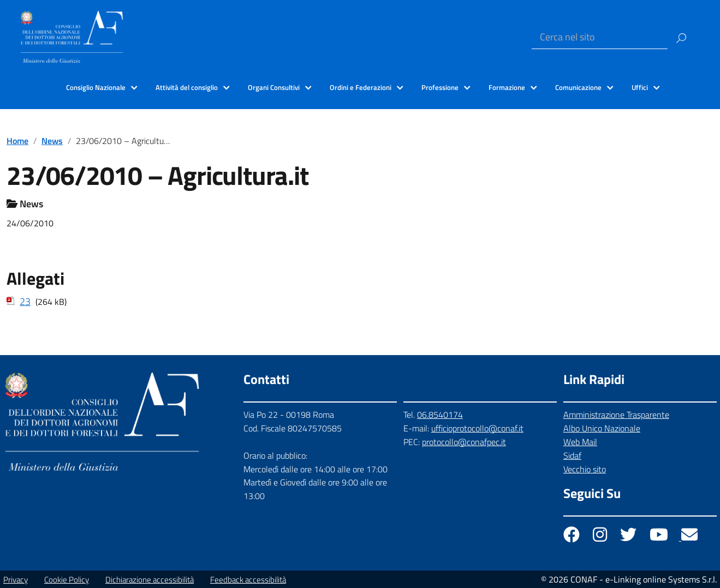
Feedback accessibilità (248, 580)
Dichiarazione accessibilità (150, 580)
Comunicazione (578, 87)
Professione (440, 87)
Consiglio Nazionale (96, 87)
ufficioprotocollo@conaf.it (477, 428)
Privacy (16, 580)
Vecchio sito (585, 469)
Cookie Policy (67, 580)
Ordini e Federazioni (361, 87)
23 (25, 301)
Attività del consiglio (187, 87)
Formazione (507, 87)
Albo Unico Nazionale (602, 428)
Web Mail (580, 442)
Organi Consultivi (274, 87)
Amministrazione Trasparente (616, 415)
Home (17, 141)
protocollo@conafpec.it (464, 442)
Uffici (640, 87)
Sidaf (572, 455)
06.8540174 (440, 415)
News (52, 141)
